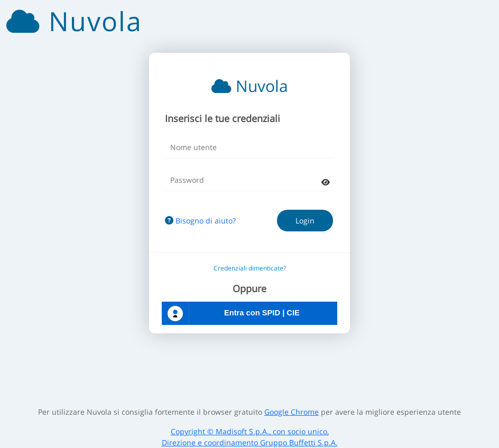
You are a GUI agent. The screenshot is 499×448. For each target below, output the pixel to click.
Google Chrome (292, 412)
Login (305, 221)
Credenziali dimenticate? (250, 268)
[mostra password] (326, 182)
